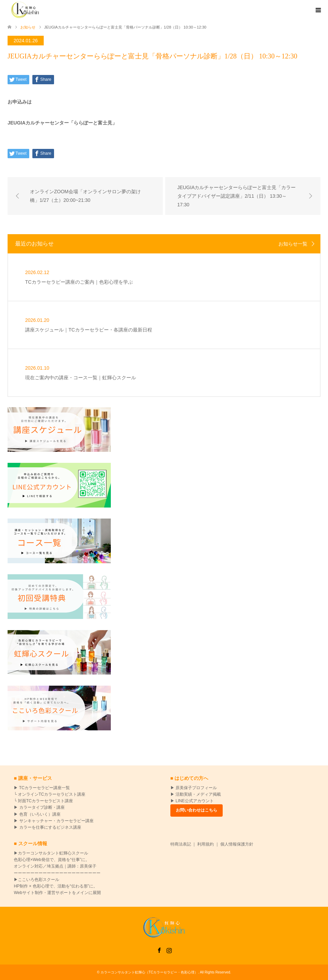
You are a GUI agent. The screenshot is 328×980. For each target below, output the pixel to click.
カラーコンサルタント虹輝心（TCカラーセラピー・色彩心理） (149, 972)
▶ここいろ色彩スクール (36, 880)
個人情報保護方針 (237, 844)
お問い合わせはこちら (197, 810)
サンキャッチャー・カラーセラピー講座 (56, 821)
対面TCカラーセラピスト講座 (45, 801)
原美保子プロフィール (196, 788)
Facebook (159, 950)
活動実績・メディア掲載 (198, 794)
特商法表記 (181, 844)
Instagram (169, 950)
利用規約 (205, 844)
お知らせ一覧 (293, 244)
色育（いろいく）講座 (40, 814)
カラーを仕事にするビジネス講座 (50, 827)
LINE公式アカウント (195, 801)
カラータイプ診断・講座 (41, 807)
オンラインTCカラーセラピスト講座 (52, 794)
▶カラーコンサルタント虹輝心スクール (51, 853)
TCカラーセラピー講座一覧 (44, 788)
